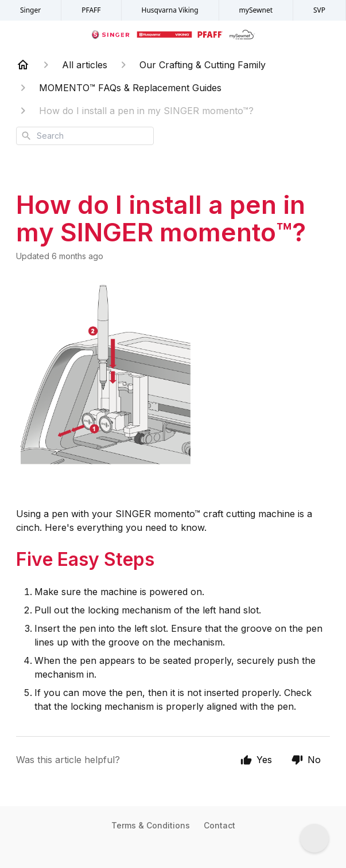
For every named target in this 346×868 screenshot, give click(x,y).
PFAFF (91, 10)
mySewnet (256, 10)
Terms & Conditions (151, 825)
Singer (30, 10)
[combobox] (85, 136)
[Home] (23, 65)
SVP (319, 10)
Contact (219, 825)
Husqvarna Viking (170, 10)
